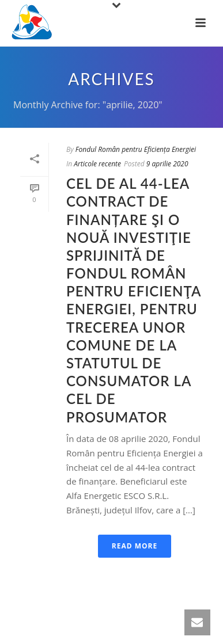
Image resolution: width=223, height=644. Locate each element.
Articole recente (97, 164)
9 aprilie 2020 (167, 164)
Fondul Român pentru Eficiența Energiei (136, 149)
